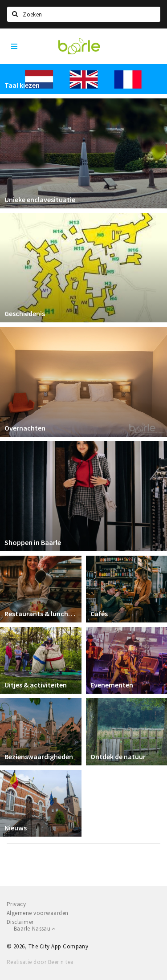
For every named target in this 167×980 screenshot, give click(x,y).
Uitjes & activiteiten (36, 685)
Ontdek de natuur (118, 756)
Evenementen (112, 685)
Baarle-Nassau (35, 929)
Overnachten (25, 428)
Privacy (16, 904)
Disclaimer (20, 922)
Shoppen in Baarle (33, 542)
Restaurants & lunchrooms (41, 614)
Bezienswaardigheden (39, 756)
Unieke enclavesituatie (40, 199)
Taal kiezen (22, 85)
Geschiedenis (25, 313)
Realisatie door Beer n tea (40, 962)
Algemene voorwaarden (38, 913)
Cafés (99, 614)
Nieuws (16, 828)
